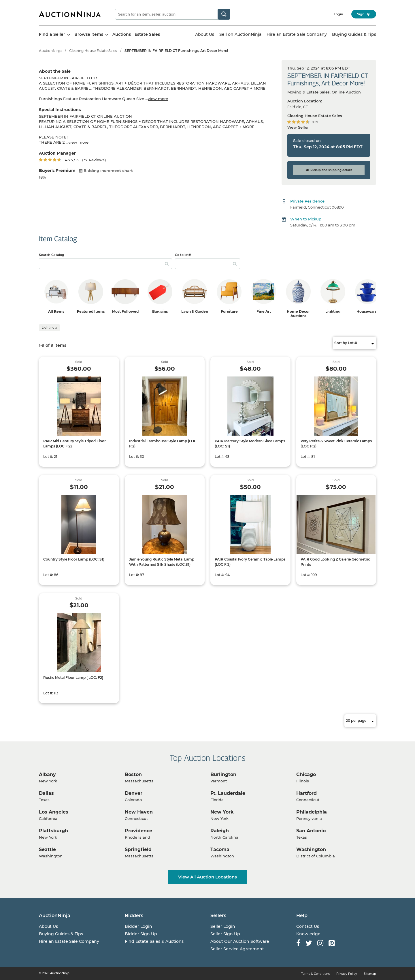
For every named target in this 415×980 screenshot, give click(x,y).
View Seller (298, 127)
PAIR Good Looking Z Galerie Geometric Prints (335, 562)
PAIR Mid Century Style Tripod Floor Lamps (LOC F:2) (74, 444)
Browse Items (92, 34)
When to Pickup (306, 219)
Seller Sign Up (225, 934)
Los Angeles (54, 812)
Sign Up (364, 14)
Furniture (229, 311)
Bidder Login (138, 926)
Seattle (47, 849)
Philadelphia (312, 812)
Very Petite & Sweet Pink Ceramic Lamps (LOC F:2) (336, 444)
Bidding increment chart (106, 170)
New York (222, 812)
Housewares (368, 311)
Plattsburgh (53, 831)
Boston (133, 774)
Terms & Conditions (315, 974)
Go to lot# (183, 255)
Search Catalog (52, 255)
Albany (47, 774)
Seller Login (223, 926)
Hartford (306, 793)
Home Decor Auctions (298, 314)
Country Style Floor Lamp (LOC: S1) (74, 559)
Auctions (122, 34)
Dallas (46, 793)
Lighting (333, 311)
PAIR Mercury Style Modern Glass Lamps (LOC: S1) (250, 444)
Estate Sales (147, 34)
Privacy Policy (347, 974)
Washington (311, 849)
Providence (138, 831)
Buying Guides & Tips (354, 34)
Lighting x (49, 328)
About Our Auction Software (240, 941)
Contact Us (308, 926)
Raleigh (220, 831)
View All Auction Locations (207, 877)
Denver (134, 793)
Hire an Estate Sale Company (297, 34)
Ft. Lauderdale (228, 793)
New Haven (139, 812)
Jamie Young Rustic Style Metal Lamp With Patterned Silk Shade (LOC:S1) (162, 562)
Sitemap (370, 974)
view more (158, 99)
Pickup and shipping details (329, 170)
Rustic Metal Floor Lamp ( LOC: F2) (73, 678)
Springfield (138, 849)
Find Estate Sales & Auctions (154, 941)
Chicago (306, 774)
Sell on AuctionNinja (240, 34)
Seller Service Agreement (237, 949)
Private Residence (307, 201)
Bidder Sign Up (141, 934)
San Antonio (311, 831)
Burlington (223, 774)
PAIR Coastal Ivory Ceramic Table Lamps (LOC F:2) (250, 562)
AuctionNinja (50, 51)
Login (338, 14)
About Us (205, 34)
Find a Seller (55, 34)
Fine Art (264, 311)
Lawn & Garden (195, 311)
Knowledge (308, 934)
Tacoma (220, 849)
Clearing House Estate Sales (93, 51)
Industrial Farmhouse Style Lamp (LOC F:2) (163, 444)
